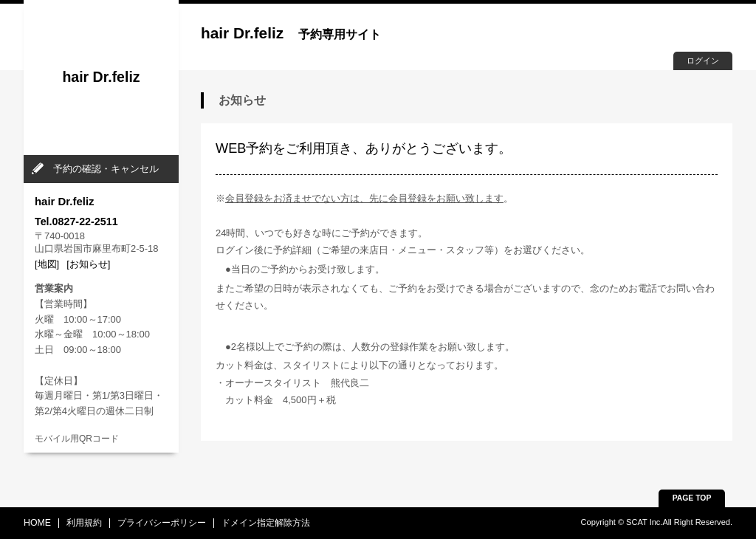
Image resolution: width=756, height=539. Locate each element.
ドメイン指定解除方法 (266, 523)
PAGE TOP (692, 498)
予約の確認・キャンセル (106, 169)
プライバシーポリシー (162, 523)
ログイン (703, 61)
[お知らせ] (88, 264)
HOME (37, 523)
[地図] (47, 264)
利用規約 (84, 523)
